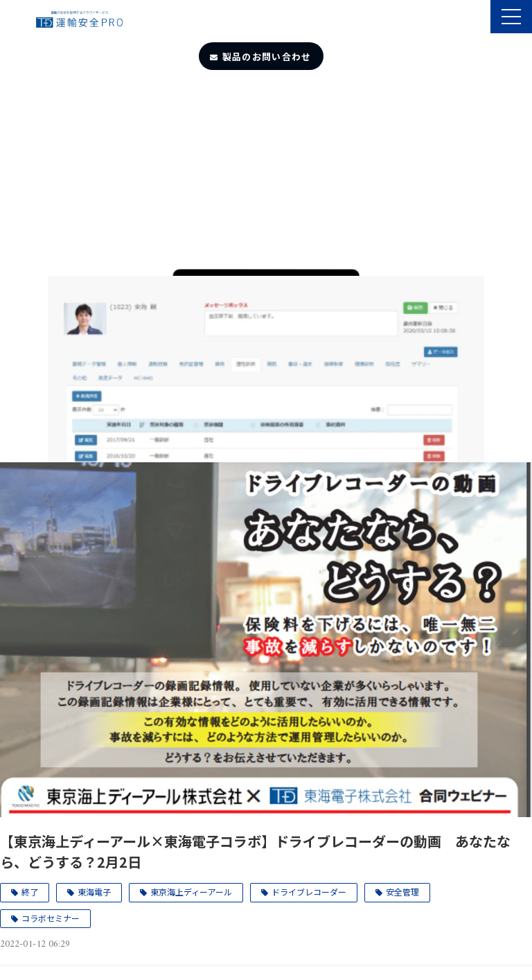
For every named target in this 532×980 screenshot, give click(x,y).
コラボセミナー (51, 918)
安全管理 (402, 892)
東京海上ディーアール (191, 892)
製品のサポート (478, 18)
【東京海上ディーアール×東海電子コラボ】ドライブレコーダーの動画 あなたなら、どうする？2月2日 (255, 851)
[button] (511, 17)
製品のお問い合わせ (267, 56)
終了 (30, 892)
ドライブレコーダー (309, 892)
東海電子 (94, 892)
